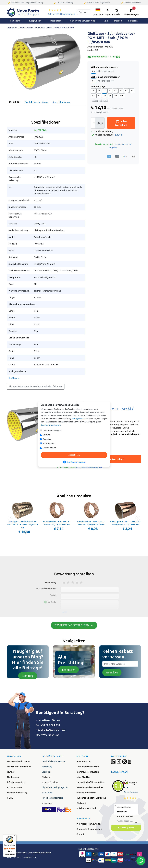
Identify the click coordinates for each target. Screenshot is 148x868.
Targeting (47, 439)
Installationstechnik (86, 808)
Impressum (47, 803)
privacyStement (79, 419)
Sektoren (134, 21)
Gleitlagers (14, 378)
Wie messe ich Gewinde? (89, 824)
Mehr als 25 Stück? (113, 146)
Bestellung (47, 767)
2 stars (69, 582)
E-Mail (53, 595)
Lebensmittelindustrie (88, 767)
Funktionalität (49, 443)
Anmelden (112, 672)
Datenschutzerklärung (40, 853)
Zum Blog (28, 676)
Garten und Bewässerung (84, 21)
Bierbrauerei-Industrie (88, 772)
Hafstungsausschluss (17, 853)
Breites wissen (84, 761)
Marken (118, 21)
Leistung (47, 435)
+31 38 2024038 (15, 787)
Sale (106, 21)
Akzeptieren (74, 455)
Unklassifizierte (50, 448)
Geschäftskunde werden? (54, 761)
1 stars (64, 582)
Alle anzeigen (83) (106, 71)
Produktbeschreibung (36, 102)
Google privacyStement (51, 425)
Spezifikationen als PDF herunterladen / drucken (36, 387)
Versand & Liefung (50, 782)
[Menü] (15, 836)
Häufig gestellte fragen (53, 798)
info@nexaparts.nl (55, 730)
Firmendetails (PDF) (17, 793)
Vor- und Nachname (46, 589)
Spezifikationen (61, 102)
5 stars (82, 582)
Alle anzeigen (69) (100, 101)
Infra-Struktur (83, 777)
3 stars (73, 582)
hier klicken (68, 670)
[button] (98, 12)
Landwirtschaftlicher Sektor (90, 782)
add (65, 612)
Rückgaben (47, 777)
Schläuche (17, 21)
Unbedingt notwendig (52, 430)
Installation (57, 21)
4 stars (77, 582)
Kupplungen (36, 21)
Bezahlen (46, 772)
